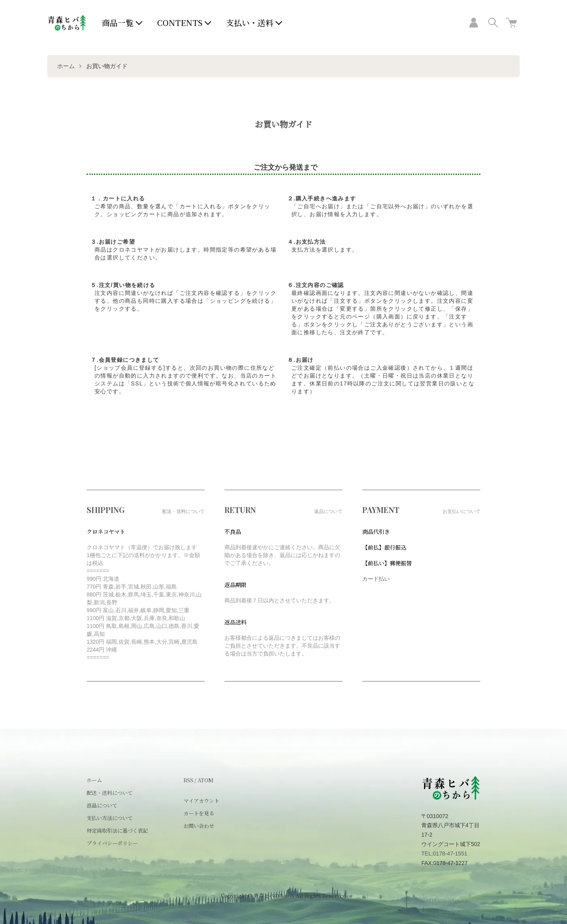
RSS (188, 780)
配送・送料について (110, 793)
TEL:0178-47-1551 (444, 854)
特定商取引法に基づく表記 (117, 830)
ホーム (66, 66)
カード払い (376, 579)
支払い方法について (110, 818)
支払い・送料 (250, 23)
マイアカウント (201, 801)
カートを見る (199, 813)
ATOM (206, 780)
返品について (102, 805)
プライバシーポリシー (112, 843)
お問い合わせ (199, 826)
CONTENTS (180, 23)
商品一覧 (118, 23)
